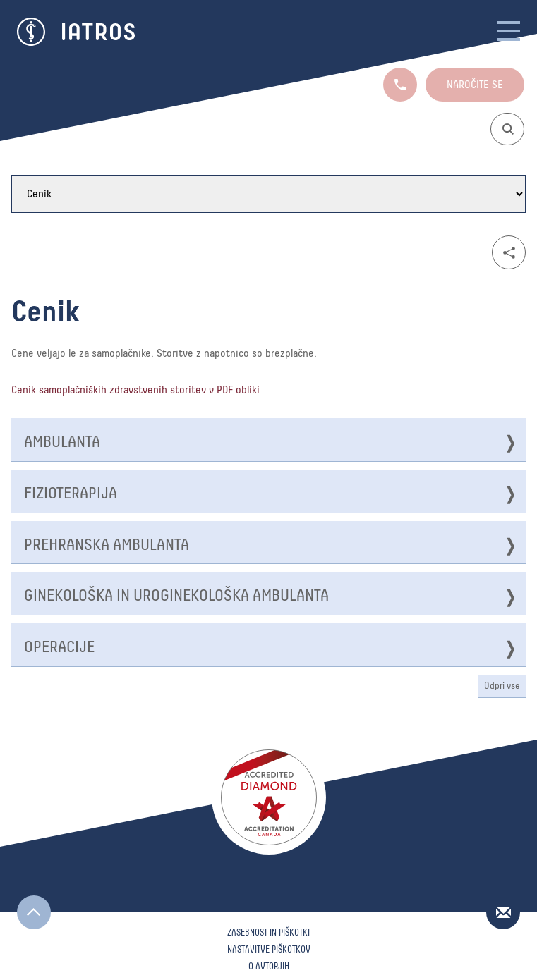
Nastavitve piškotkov (269, 950)
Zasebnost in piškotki (268, 933)
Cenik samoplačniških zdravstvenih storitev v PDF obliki (135, 390)
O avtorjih (269, 967)
